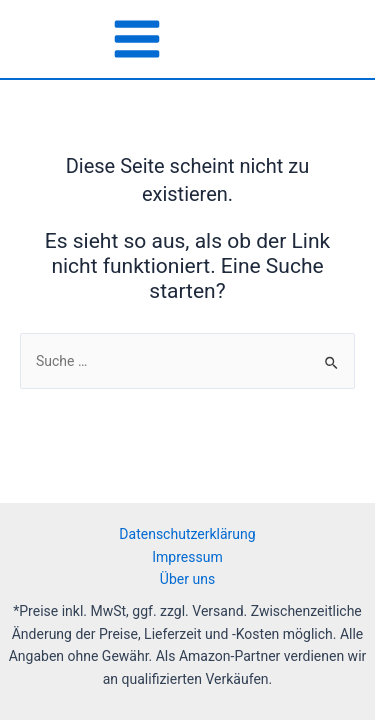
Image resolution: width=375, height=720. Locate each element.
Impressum (187, 557)
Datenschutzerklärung (187, 534)
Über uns (187, 579)
